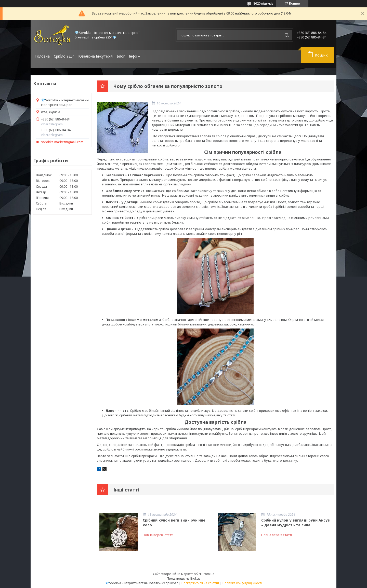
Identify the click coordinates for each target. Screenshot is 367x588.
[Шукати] (287, 35)
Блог (121, 56)
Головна (42, 56)
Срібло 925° (64, 56)
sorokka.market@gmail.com (62, 142)
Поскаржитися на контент (200, 583)
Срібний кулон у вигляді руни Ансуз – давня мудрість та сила (296, 523)
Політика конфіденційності (242, 583)
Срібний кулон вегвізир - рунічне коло (174, 523)
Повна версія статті (158, 535)
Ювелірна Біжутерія (95, 56)
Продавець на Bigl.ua (184, 578)
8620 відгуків (263, 3)
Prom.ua (208, 574)
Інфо (133, 56)
